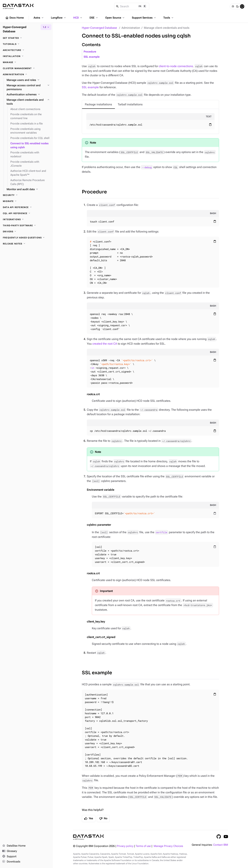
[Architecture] (26, 50)
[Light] (233, 6)
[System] (242, 6)
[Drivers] (26, 232)
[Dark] (237, 6)
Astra (39, 18)
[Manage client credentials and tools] (28, 102)
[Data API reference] (26, 207)
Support (9, 857)
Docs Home (14, 18)
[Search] (132, 6)
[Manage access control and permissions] (28, 87)
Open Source (115, 18)
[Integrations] (26, 219)
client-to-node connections (176, 66)
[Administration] (26, 74)
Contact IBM (221, 845)
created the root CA (105, 344)
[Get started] (26, 38)
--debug (147, 167)
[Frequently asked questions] (26, 238)
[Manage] (26, 62)
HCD (78, 18)
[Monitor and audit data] (28, 189)
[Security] (26, 195)
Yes (89, 819)
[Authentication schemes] (28, 95)
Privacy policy (125, 846)
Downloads (11, 862)
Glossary (10, 851)
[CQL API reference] (26, 213)
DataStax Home (14, 846)
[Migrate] (26, 201)
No (103, 819)
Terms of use (143, 846)
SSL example (92, 57)
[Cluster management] (26, 68)
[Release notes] (26, 244)
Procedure (90, 52)
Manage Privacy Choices (168, 846)
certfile (162, 532)
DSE (94, 18)
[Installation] (26, 56)
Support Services (144, 18)
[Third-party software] (26, 226)
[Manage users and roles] (28, 80)
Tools (169, 18)
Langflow (59, 18)
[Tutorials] (26, 44)
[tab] (98, 104)
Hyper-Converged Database (99, 28)
